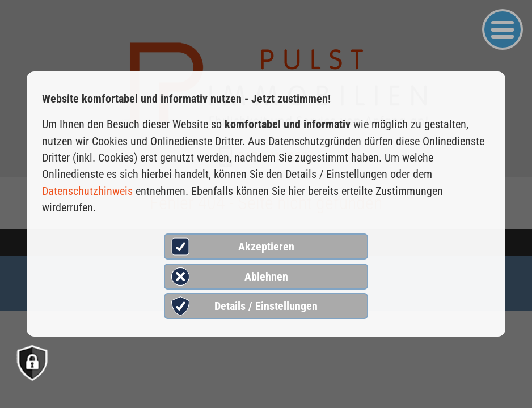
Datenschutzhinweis (87, 191)
